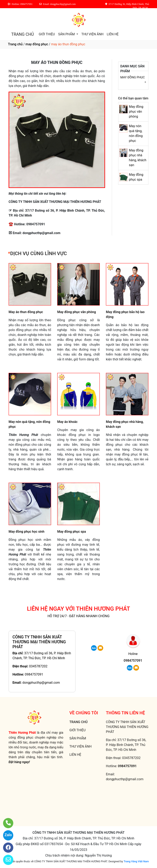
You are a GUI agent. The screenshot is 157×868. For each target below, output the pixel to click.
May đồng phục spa (72, 532)
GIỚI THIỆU (47, 34)
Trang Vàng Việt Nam (136, 861)
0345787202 (38, 666)
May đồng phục (133, 77)
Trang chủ (15, 44)
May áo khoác (67, 422)
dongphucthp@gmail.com (41, 683)
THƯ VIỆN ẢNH (92, 34)
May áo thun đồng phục (26, 312)
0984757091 (34, 674)
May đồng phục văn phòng (136, 112)
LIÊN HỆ (113, 34)
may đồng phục (37, 44)
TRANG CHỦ (22, 34)
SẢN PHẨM (67, 34)
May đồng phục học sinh (26, 532)
